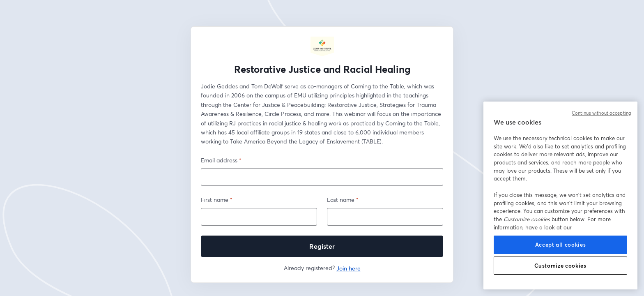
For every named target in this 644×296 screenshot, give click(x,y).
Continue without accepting (601, 113)
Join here (348, 268)
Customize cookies (560, 266)
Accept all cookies (561, 245)
